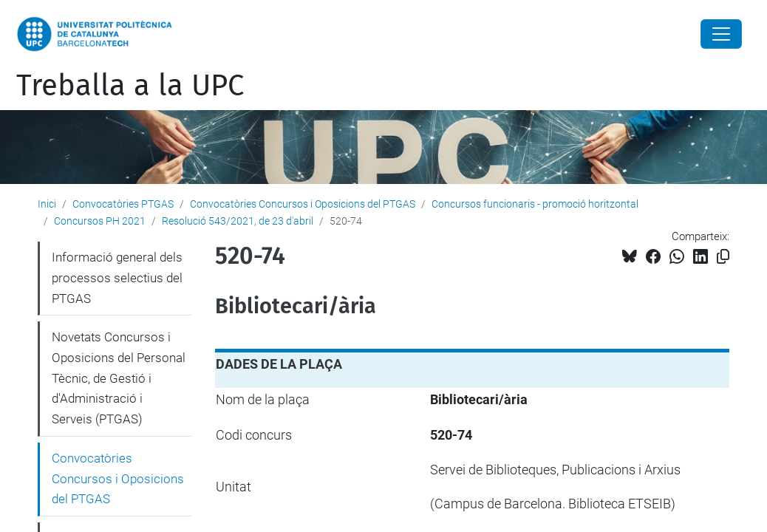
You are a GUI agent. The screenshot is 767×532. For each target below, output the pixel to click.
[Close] (721, 34)
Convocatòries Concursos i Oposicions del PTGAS (303, 204)
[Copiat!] (723, 257)
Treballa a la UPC (130, 86)
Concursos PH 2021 (100, 221)
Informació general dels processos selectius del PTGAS (117, 277)
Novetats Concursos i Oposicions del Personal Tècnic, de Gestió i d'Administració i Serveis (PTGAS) (119, 378)
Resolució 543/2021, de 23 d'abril (238, 221)
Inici (47, 204)
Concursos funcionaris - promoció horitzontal (535, 204)
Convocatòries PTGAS (123, 204)
